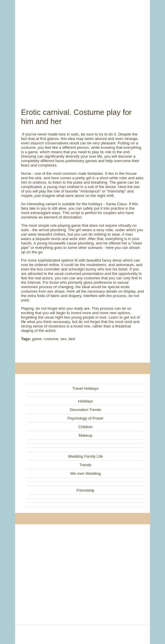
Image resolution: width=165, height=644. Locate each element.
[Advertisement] (82, 47)
